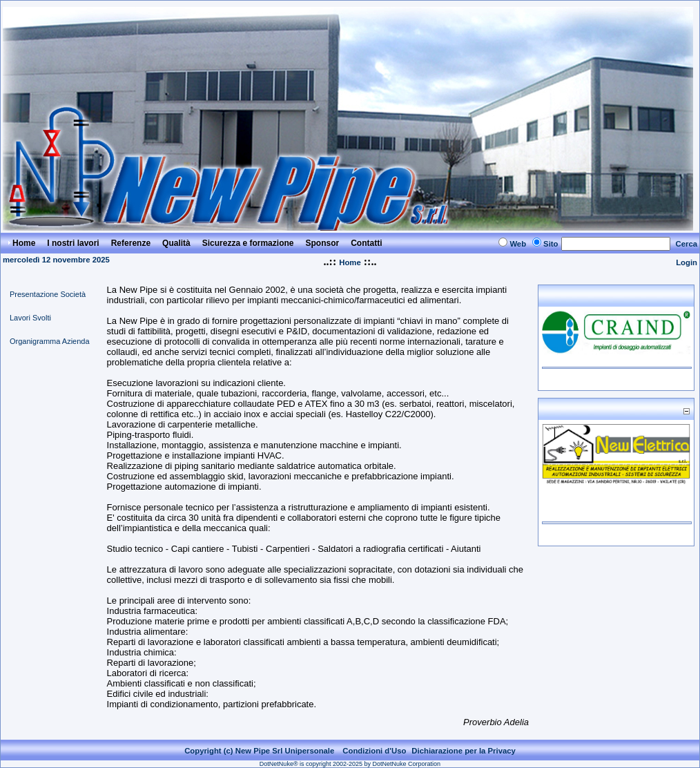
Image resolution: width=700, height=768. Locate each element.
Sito (551, 244)
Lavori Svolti (30, 318)
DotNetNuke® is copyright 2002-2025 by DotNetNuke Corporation (350, 764)
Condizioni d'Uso (374, 751)
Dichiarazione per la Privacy (464, 751)
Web (518, 244)
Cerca (687, 244)
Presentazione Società (48, 294)
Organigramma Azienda (50, 341)
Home (350, 262)
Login (687, 262)
